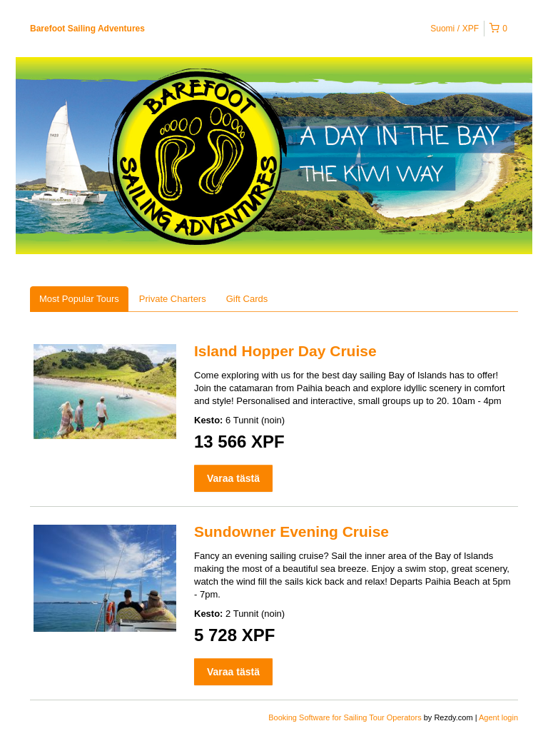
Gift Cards (247, 299)
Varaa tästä (233, 478)
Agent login (498, 717)
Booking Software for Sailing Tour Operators (346, 717)
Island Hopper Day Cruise (285, 351)
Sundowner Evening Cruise (291, 531)
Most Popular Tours (79, 299)
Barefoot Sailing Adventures (87, 29)
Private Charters (173, 299)
